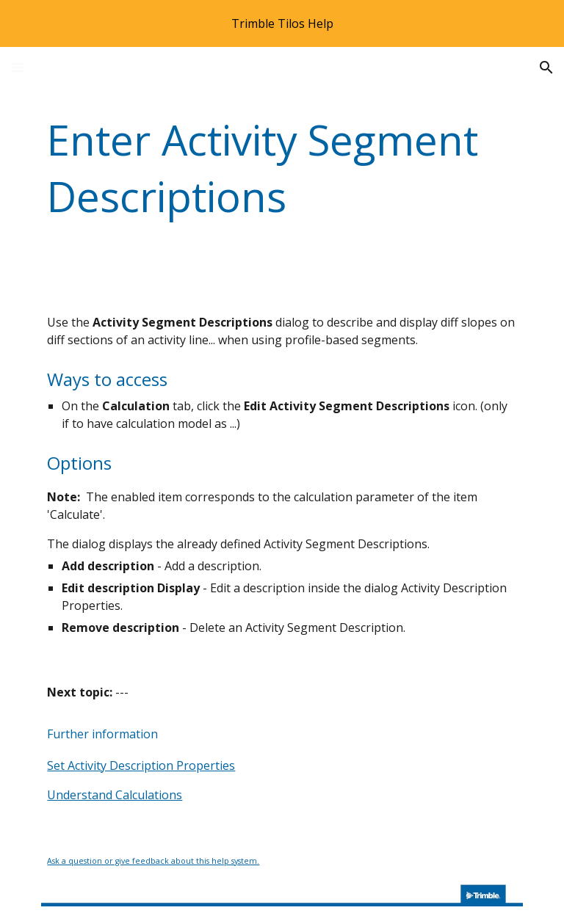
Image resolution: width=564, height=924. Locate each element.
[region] (282, 23)
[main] (282, 168)
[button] (18, 67)
